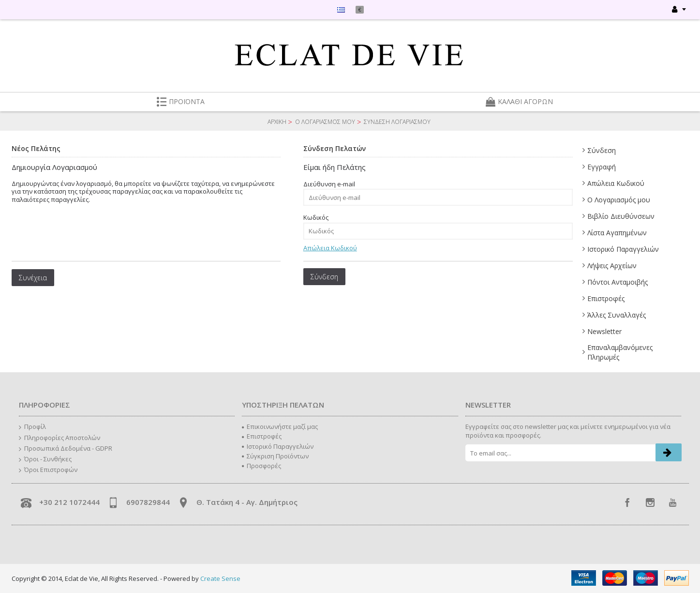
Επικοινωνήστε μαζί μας (280, 426)
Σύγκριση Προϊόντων (275, 456)
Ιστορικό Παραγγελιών (623, 249)
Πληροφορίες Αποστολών (60, 438)
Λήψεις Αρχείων (612, 266)
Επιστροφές (606, 298)
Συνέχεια (33, 278)
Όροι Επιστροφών (48, 470)
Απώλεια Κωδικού (616, 183)
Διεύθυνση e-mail (329, 184)
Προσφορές (261, 466)
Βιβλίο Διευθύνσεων (621, 216)
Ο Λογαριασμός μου (619, 200)
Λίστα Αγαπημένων (617, 233)
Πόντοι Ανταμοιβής (618, 282)
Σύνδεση (602, 150)
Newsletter (604, 331)
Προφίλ (32, 427)
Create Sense (220, 578)
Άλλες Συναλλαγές (617, 315)
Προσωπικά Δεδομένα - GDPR (66, 449)
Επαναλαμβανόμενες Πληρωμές (620, 352)
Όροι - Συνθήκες (45, 459)
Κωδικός (316, 217)
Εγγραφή (602, 167)
